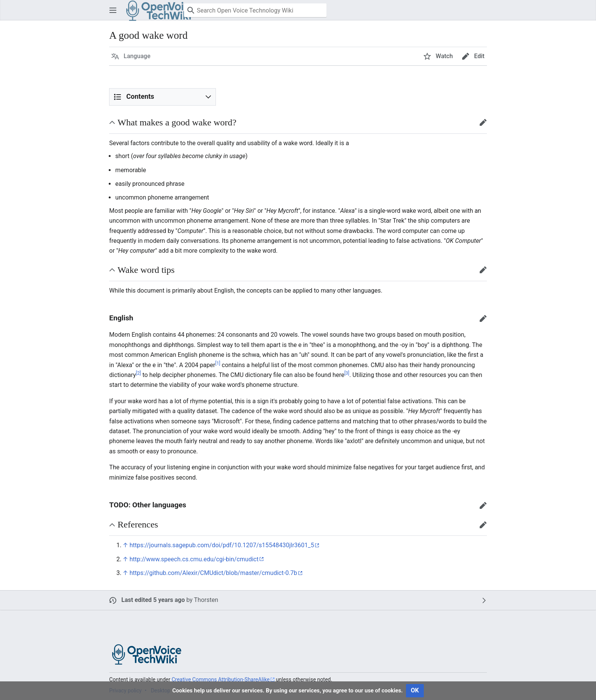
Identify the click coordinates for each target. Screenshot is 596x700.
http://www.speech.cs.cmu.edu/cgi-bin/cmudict (194, 559)
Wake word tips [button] (146, 270)
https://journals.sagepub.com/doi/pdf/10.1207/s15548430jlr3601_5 (222, 545)
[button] (113, 10)
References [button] (138, 524)
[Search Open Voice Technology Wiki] (255, 10)
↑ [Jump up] (125, 545)
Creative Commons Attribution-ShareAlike (220, 679)
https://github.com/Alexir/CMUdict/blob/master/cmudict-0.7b (213, 573)
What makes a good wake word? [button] (177, 122)
